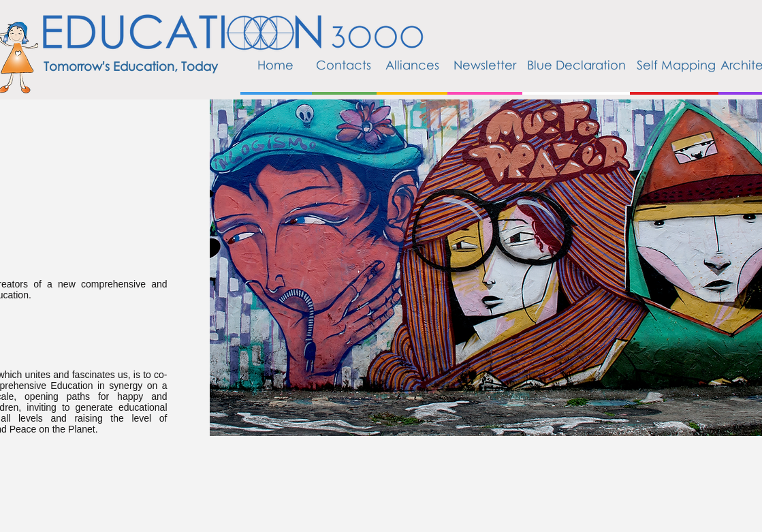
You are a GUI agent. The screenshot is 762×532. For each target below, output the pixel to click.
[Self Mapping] (676, 65)
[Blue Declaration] (576, 65)
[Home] (275, 65)
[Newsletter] (485, 65)
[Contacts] (344, 65)
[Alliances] (412, 65)
